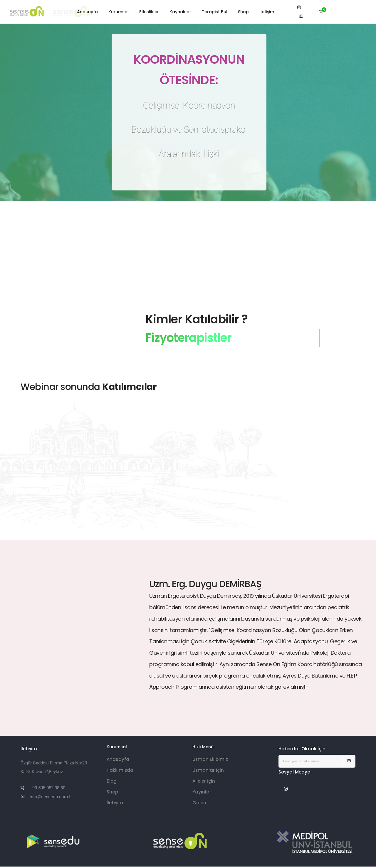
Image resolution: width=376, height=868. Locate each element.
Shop (243, 12)
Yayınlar (202, 794)
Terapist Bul (215, 12)
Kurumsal (119, 12)
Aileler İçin (204, 784)
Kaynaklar (180, 12)
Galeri (199, 805)
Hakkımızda (120, 773)
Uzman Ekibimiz (210, 762)
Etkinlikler (149, 12)
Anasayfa (87, 12)
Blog (112, 784)
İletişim (267, 12)
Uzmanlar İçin (208, 773)
